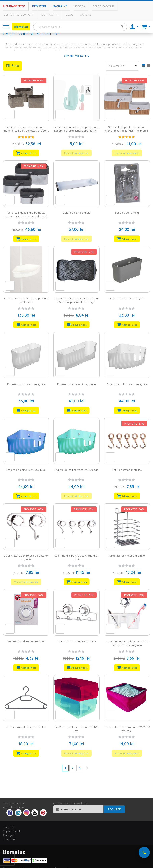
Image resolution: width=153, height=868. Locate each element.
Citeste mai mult (75, 56)
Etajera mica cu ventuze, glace (26, 384)
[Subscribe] (114, 809)
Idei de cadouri (103, 6)
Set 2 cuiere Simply (127, 213)
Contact (48, 15)
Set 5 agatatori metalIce (127, 470)
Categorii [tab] (9, 835)
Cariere (85, 15)
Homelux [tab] (9, 827)
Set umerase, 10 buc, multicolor (26, 727)
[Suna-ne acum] (144, 852)
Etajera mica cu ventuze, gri (127, 298)
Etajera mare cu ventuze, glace (76, 384)
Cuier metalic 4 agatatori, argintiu (76, 641)
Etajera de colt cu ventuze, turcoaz (76, 470)
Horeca (79, 6)
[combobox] (80, 27)
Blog (69, 15)
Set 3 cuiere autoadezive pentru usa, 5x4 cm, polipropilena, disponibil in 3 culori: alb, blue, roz (76, 131)
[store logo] (21, 27)
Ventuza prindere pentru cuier (26, 641)
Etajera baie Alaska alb (76, 213)
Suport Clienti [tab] (12, 831)
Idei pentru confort (19, 15)
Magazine (60, 6)
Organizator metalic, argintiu (127, 556)
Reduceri (39, 6)
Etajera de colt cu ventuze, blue (26, 470)
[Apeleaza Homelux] (57, 14)
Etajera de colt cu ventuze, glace (127, 384)
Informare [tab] (9, 839)
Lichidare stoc (14, 6)
